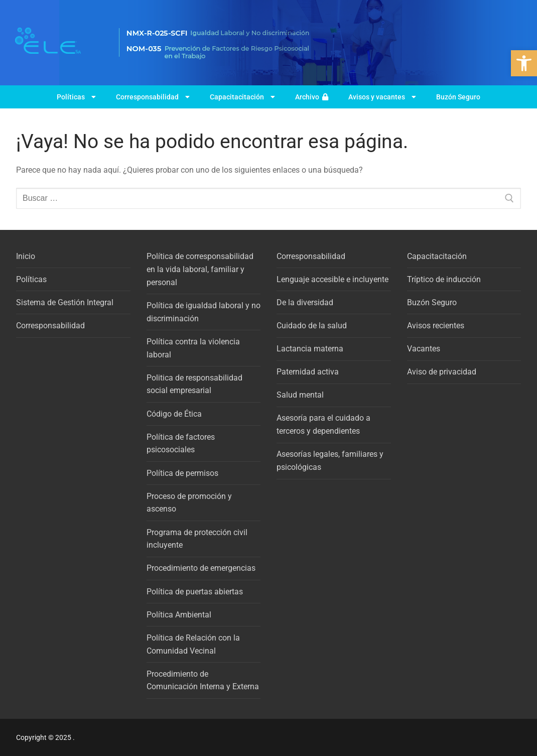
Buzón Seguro (458, 97)
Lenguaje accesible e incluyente (332, 279)
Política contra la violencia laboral (193, 348)
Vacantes (424, 349)
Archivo (312, 97)
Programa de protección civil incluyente (197, 539)
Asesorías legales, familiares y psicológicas (330, 461)
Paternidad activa (308, 372)
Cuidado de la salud (312, 326)
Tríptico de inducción (444, 279)
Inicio (26, 256)
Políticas (76, 97)
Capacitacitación (242, 97)
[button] (524, 63)
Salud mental (300, 395)
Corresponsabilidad (153, 97)
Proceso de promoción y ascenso (189, 503)
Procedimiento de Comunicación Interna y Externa (203, 680)
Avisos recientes (436, 326)
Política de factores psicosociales (181, 444)
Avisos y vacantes (382, 97)
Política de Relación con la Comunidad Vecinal (193, 644)
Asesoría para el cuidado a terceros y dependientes (323, 424)
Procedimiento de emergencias (201, 568)
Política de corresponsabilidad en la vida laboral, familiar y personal (200, 269)
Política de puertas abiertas (195, 592)
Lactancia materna (310, 349)
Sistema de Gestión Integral (65, 302)
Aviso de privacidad (442, 372)
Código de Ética (174, 414)
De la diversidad (305, 302)
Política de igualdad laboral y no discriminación (204, 312)
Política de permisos (182, 473)
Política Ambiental (179, 615)
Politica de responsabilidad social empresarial (194, 384)
